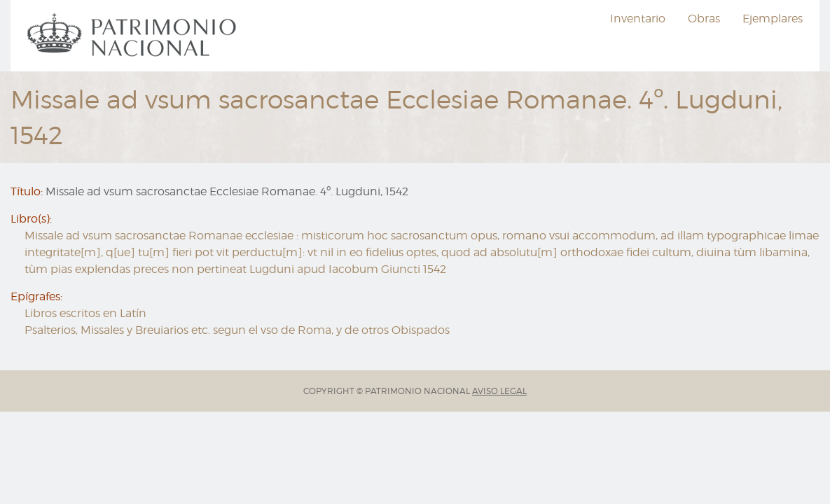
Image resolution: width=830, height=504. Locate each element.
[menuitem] (134, 36)
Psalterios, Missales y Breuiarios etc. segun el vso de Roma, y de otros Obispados (237, 330)
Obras (704, 19)
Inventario (638, 19)
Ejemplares (773, 19)
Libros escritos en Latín (85, 313)
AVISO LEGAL (499, 391)
